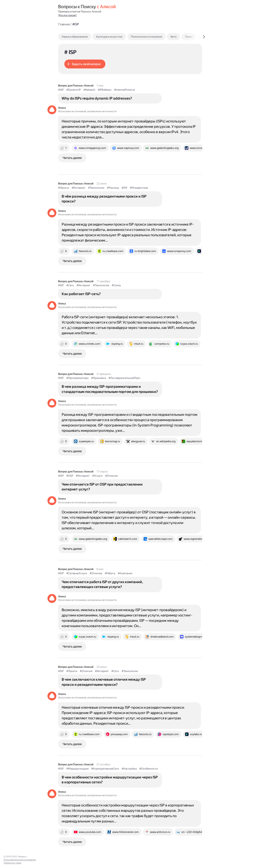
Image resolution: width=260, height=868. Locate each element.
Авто (173, 37)
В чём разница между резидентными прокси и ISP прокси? (104, 199)
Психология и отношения (146, 37)
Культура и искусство (109, 37)
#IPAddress (105, 90)
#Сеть (70, 285)
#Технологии (96, 188)
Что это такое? (67, 15)
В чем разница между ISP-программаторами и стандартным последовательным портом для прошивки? (110, 389)
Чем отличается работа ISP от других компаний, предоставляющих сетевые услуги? (102, 584)
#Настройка (129, 769)
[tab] (84, 37)
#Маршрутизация (77, 769)
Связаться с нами (12, 863)
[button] (85, 64)
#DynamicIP (74, 90)
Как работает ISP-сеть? (81, 294)
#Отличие (96, 573)
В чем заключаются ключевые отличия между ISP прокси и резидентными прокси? (104, 682)
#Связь (116, 285)
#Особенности (149, 769)
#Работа (110, 573)
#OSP (70, 476)
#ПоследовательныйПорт (124, 378)
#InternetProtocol (124, 90)
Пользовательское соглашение (20, 860)
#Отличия (111, 476)
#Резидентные (139, 188)
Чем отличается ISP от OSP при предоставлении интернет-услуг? (102, 487)
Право (189, 37)
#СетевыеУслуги (77, 573)
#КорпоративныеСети (105, 769)
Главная (64, 24)
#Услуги (97, 476)
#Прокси (64, 188)
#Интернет (79, 188)
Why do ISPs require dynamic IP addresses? (97, 98)
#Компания (125, 573)
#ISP (61, 90)
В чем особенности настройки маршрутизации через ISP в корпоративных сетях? (110, 780)
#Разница (113, 188)
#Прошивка (98, 378)
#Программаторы (77, 378)
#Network (89, 90)
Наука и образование (75, 37)
